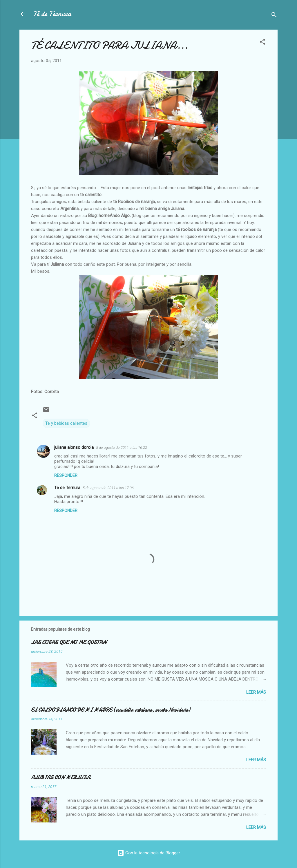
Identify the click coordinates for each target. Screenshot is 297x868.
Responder (66, 475)
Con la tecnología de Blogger (149, 853)
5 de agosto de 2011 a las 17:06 (108, 488)
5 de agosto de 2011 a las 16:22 (122, 447)
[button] (262, 43)
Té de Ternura (52, 14)
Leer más (256, 692)
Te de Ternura (67, 488)
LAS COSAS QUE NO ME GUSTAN (69, 642)
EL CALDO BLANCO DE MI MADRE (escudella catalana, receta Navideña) (111, 710)
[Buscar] (274, 16)
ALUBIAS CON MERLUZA (61, 778)
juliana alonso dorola (74, 447)
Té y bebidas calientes (66, 423)
